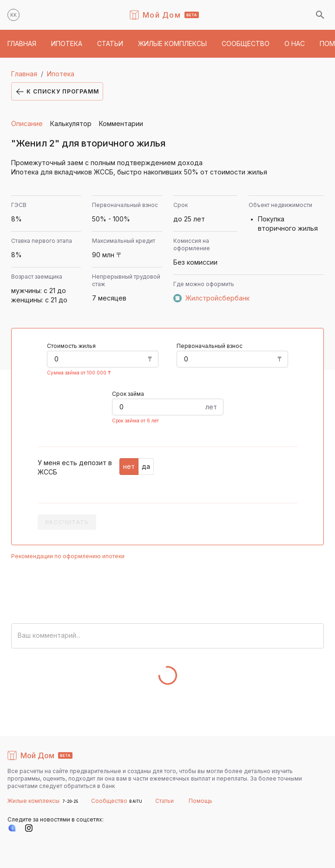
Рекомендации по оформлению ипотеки (68, 556)
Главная (24, 74)
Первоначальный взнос (210, 346)
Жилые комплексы (34, 801)
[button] (22, 44)
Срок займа (128, 394)
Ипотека (61, 74)
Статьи (164, 801)
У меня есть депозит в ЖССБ (75, 467)
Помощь (200, 801)
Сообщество (109, 801)
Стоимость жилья (71, 346)
